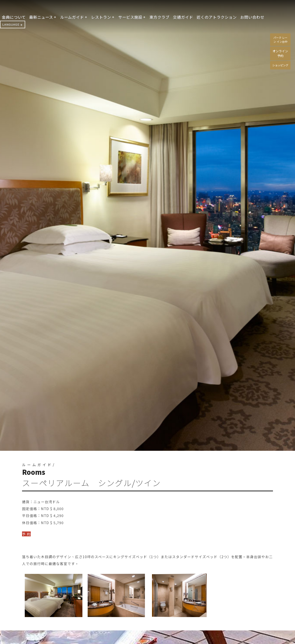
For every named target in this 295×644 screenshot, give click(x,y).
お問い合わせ (252, 17)
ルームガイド (72, 17)
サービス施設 (130, 17)
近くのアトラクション (217, 17)
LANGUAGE (11, 24)
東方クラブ (159, 17)
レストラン (101, 17)
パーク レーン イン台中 (280, 40)
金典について (14, 17)
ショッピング (280, 65)
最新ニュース (41, 17)
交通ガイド (183, 17)
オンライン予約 (280, 53)
